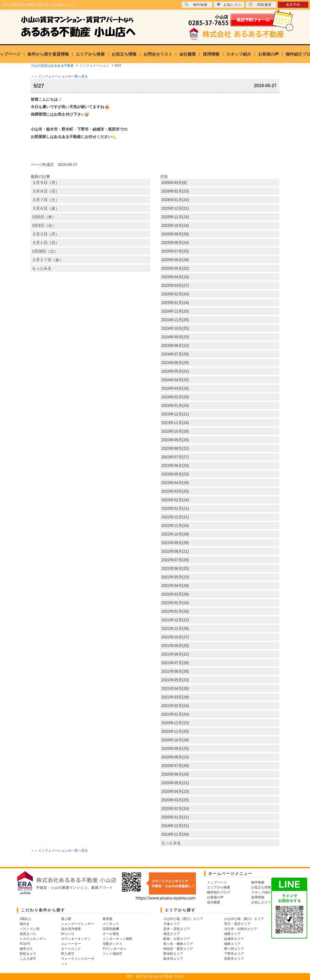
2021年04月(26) (175, 688)
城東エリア (232, 934)
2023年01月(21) (175, 508)
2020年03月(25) (175, 800)
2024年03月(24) (175, 388)
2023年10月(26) (175, 431)
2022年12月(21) (175, 517)
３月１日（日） (46, 243)
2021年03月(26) (175, 697)
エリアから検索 (90, 54)
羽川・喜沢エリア (237, 924)
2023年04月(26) (175, 483)
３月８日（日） (46, 191)
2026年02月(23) (175, 191)
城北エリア (172, 934)
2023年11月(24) (175, 423)
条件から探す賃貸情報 (48, 54)
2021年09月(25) (175, 646)
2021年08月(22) (175, 654)
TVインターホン (115, 949)
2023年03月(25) (175, 491)
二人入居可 (28, 959)
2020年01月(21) (175, 817)
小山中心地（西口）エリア (183, 919)
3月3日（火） (44, 225)
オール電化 (111, 934)
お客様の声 (268, 54)
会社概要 (188, 54)
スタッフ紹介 (239, 54)
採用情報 (211, 54)
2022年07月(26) (175, 560)
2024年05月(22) (175, 371)
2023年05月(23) (175, 474)
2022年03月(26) (175, 594)
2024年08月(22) (175, 345)
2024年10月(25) (175, 328)
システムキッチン (33, 939)
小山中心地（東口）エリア (244, 919)
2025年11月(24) (175, 217)
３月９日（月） (46, 183)
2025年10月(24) (175, 225)
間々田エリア (234, 949)
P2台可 (25, 944)
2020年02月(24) (175, 809)
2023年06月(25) (175, 466)
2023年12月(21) (175, 414)
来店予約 (293, 5)
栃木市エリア (173, 959)
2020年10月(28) (175, 740)
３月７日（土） (46, 200)
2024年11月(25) (175, 320)
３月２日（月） (46, 234)
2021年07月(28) (175, 663)
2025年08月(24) (175, 243)
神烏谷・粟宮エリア (178, 949)
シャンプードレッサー (78, 924)
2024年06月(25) (175, 363)
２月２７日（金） (48, 260)
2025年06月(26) (175, 260)
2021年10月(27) (175, 637)
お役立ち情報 (124, 54)
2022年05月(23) (175, 577)
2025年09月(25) (175, 234)
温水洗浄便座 (71, 929)
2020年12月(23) (175, 723)
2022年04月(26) (175, 586)
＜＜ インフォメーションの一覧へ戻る (59, 76)
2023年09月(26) (175, 440)
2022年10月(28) (175, 534)
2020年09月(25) (175, 748)
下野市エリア (234, 954)
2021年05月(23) (175, 680)
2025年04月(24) (175, 277)
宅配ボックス (112, 944)
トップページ (217, 882)
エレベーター (71, 944)
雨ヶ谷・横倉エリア (178, 944)
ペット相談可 (112, 954)
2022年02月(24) (175, 603)
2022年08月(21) (175, 551)
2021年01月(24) (175, 714)
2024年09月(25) (175, 337)
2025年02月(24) (175, 294)
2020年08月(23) (175, 757)
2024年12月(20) (175, 311)
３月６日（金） (46, 208)
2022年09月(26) (175, 543)
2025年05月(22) (175, 268)
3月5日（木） (44, 217)
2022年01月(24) (175, 611)
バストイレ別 (30, 929)
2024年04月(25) (175, 380)
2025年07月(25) (175, 251)
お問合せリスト (158, 54)
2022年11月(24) (175, 526)
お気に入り (229, 5)
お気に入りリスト (264, 902)
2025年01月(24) (175, 303)
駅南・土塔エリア (177, 939)
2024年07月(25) (175, 354)
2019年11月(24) (175, 834)
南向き (25, 924)
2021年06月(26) (175, 671)
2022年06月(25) (175, 568)
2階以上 (26, 919)
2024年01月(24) (175, 405)
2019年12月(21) (175, 826)
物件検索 (196, 5)
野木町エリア (173, 954)
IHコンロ (68, 934)
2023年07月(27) (175, 457)
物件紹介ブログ (219, 892)
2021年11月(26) (175, 628)
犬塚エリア (172, 924)
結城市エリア (234, 939)
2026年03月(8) (174, 183)
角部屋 (107, 919)
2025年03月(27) (175, 285)
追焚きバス (28, 934)
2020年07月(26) (175, 766)
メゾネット (111, 924)
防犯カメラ (28, 954)
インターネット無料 (117, 939)
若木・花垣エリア (177, 929)
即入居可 (68, 954)
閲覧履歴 (260, 5)
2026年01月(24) (175, 200)
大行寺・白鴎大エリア (241, 929)
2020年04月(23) (175, 791)
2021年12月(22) (175, 620)
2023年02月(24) (175, 500)
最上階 (66, 919)
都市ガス (26, 949)
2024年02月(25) (175, 397)
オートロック (71, 949)
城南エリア (232, 944)
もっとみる (42, 268)
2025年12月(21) (175, 208)
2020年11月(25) (175, 731)
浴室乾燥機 (111, 929)
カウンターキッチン (76, 939)
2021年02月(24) (175, 706)
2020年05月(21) (175, 783)
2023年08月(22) (175, 448)
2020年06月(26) (175, 774)
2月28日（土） (45, 251)
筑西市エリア (234, 959)
